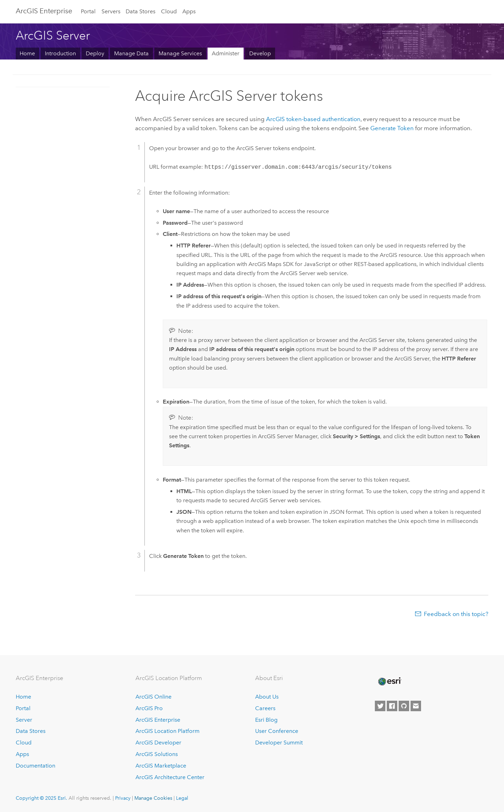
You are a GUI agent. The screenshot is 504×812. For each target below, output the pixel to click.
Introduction (60, 53)
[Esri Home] (389, 681)
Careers (265, 708)
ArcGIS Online (153, 697)
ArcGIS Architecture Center (170, 777)
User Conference (277, 731)
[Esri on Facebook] (392, 706)
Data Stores (141, 11)
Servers (111, 11)
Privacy (123, 798)
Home (27, 53)
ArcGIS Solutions (157, 754)
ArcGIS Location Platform (167, 731)
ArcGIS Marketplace (161, 766)
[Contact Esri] (416, 706)
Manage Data (131, 53)
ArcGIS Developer (158, 743)
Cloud (169, 11)
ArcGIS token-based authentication (313, 119)
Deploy (95, 53)
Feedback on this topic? (456, 614)
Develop (260, 53)
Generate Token (392, 128)
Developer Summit (279, 743)
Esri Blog (266, 720)
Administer (226, 53)
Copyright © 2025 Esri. (41, 798)
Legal (182, 798)
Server (24, 720)
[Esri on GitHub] (404, 706)
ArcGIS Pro (149, 708)
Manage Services (180, 53)
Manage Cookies (153, 798)
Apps (189, 11)
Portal (88, 11)
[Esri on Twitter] (380, 706)
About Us (267, 697)
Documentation (36, 766)
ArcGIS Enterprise (44, 11)
